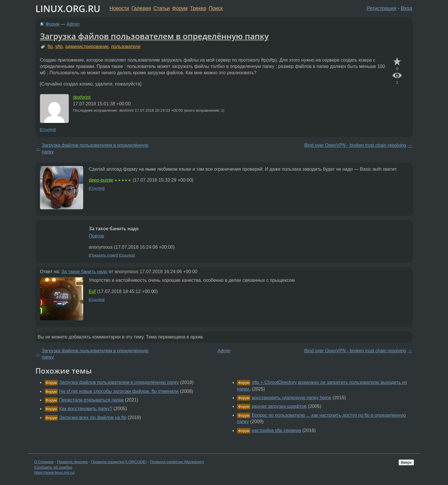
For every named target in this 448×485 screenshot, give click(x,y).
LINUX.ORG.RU (68, 8)
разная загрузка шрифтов (279, 406)
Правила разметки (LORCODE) (119, 462)
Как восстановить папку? (86, 409)
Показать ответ (103, 255)
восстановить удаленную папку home (291, 398)
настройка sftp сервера (277, 430)
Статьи (162, 8)
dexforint (82, 97)
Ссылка (48, 130)
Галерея (141, 8)
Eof (92, 291)
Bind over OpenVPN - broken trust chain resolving (355, 145)
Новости (119, 8)
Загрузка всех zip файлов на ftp (93, 418)
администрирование (87, 46)
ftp (50, 46)
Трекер (198, 8)
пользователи (126, 46)
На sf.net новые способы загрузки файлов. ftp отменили (119, 391)
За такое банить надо (84, 272)
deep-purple (101, 180)
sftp (59, 46)
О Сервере (44, 462)
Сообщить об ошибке (53, 467)
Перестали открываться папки (91, 400)
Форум (180, 8)
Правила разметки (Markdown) (177, 462)
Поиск (216, 8)
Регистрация (381, 8)
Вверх (406, 462)
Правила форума (72, 462)
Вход (407, 8)
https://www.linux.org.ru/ (55, 472)
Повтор (97, 236)
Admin (73, 24)
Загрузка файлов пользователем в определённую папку (154, 36)
